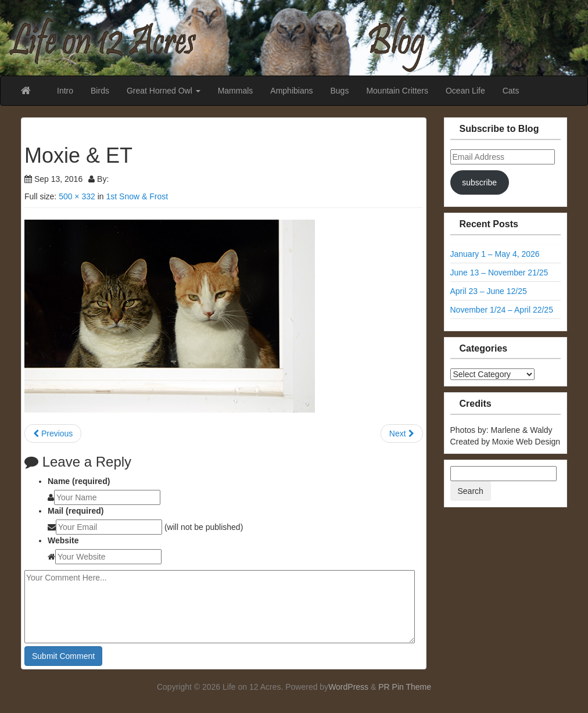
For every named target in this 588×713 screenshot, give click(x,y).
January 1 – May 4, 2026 (495, 254)
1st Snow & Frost (137, 196)
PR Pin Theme (405, 687)
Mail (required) (76, 511)
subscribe (479, 182)
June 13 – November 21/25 (499, 273)
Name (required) (79, 481)
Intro (65, 91)
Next (402, 433)
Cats (511, 91)
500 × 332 (77, 196)
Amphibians (291, 91)
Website (63, 540)
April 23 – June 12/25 (489, 291)
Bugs (339, 91)
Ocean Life (465, 91)
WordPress (348, 687)
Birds (100, 91)
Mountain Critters (397, 91)
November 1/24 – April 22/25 (502, 310)
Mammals (236, 91)
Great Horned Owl (164, 91)
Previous (53, 433)
